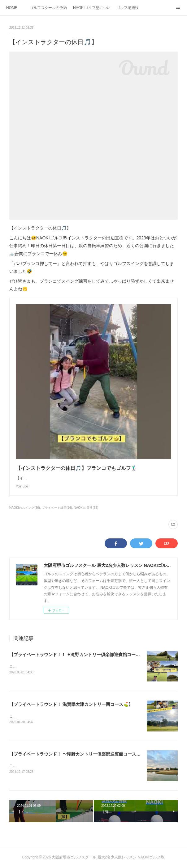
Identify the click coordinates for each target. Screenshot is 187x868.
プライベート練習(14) (57, 508)
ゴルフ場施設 (128, 8)
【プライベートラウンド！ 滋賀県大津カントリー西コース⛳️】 (71, 705)
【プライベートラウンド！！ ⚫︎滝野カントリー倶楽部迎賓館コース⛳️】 (79, 655)
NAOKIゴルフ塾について (92, 8)
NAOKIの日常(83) (86, 508)
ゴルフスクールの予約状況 (48, 8)
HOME (12, 8)
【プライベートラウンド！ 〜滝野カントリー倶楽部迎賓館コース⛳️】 (78, 755)
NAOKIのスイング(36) (25, 508)
